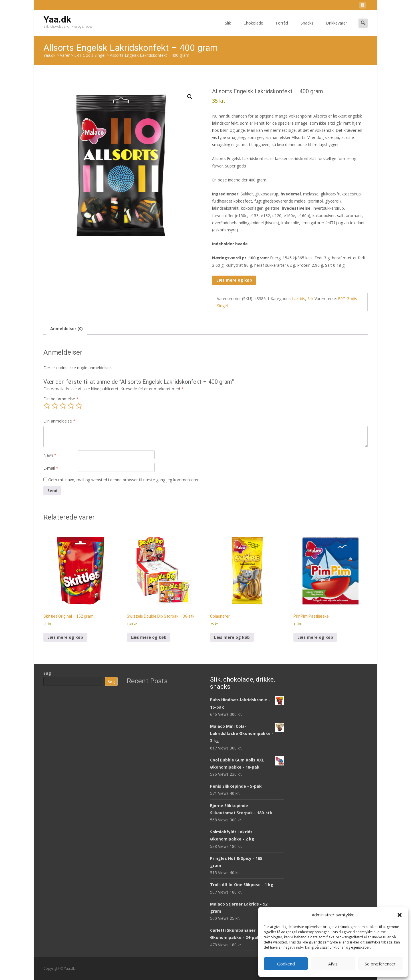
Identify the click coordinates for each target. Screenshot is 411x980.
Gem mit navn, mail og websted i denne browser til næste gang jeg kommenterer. (124, 480)
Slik (228, 28)
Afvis (333, 964)
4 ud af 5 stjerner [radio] (71, 406)
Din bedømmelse (61, 399)
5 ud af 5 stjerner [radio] (79, 406)
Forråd (282, 28)
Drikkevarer (337, 28)
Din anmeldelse (59, 421)
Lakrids (299, 299)
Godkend (286, 964)
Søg (47, 673)
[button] (400, 915)
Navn (50, 455)
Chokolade (253, 28)
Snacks (307, 28)
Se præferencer (380, 964)
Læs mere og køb (234, 280)
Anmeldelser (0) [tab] (67, 329)
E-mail (51, 468)
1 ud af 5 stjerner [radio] (47, 406)
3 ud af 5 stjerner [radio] (63, 406)
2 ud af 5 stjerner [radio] (55, 406)
